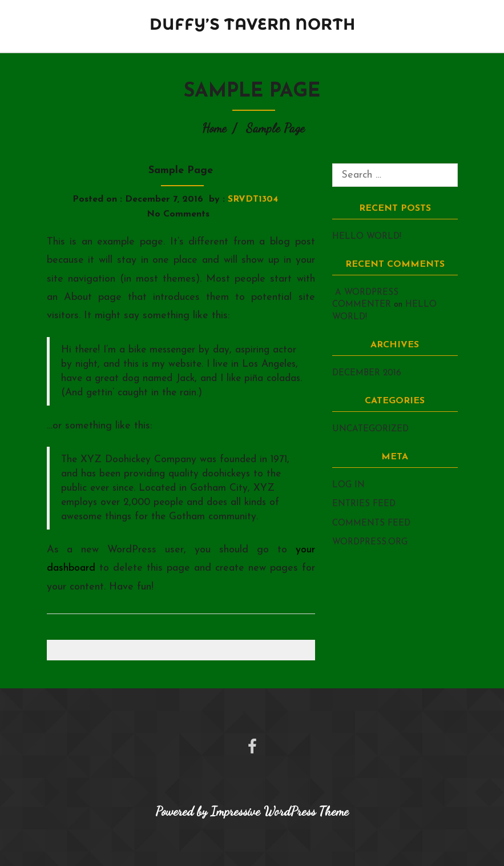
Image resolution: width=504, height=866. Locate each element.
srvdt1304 (253, 199)
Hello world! (367, 237)
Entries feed (364, 504)
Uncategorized (370, 429)
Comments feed (371, 524)
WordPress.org (370, 542)
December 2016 (367, 373)
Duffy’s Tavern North (252, 24)
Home (214, 128)
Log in (348, 485)
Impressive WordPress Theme (280, 811)
